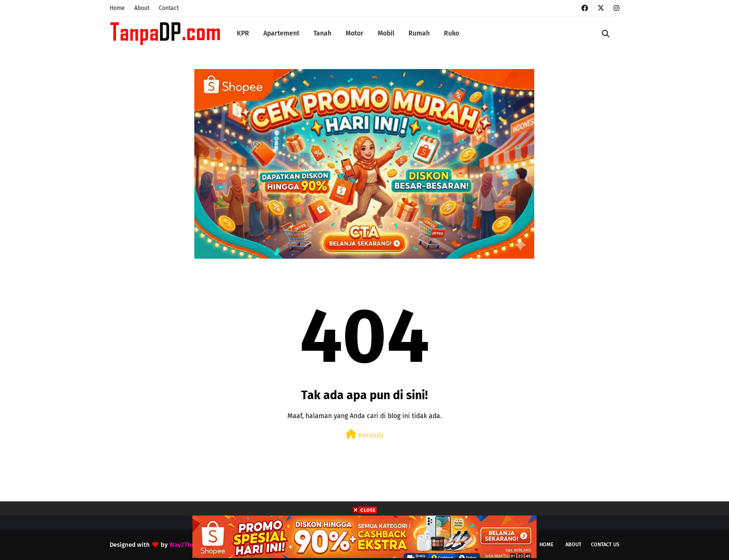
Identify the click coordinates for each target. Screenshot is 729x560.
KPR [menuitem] (243, 33)
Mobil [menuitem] (386, 33)
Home (117, 8)
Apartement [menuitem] (281, 33)
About (142, 8)
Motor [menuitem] (355, 33)
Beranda (365, 434)
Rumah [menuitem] (419, 33)
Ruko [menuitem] (451, 33)
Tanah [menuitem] (322, 33)
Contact (169, 8)
